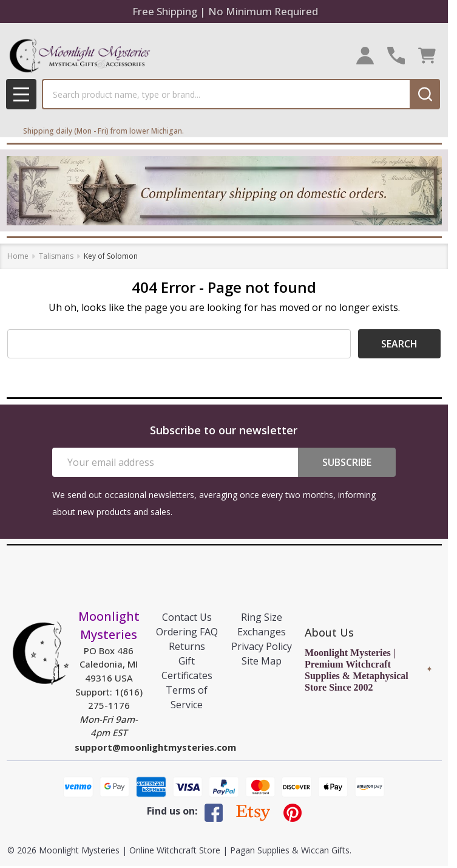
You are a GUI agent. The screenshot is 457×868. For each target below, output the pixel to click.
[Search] (425, 94)
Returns (187, 646)
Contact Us (187, 617)
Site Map (262, 661)
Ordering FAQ (187, 632)
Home (18, 256)
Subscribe (347, 462)
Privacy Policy (262, 646)
